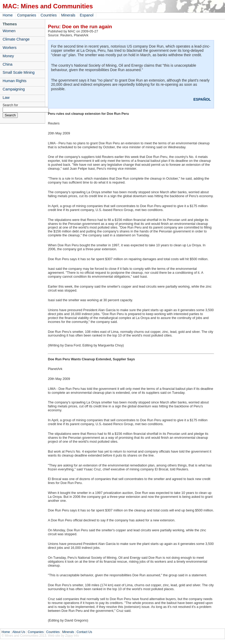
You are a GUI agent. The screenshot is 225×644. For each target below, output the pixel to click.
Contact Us (84, 632)
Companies (27, 15)
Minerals (68, 15)
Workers (10, 48)
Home (8, 15)
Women (9, 31)
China (8, 64)
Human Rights (15, 81)
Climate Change (16, 39)
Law (6, 98)
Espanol (86, 15)
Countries (49, 15)
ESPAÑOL (202, 99)
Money (8, 56)
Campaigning (14, 89)
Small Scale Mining (19, 72)
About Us (19, 632)
